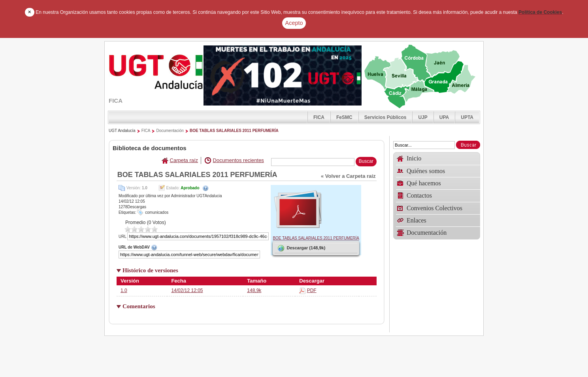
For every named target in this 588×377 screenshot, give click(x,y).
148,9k (254, 290)
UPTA (467, 117)
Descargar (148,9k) (301, 248)
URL (122, 237)
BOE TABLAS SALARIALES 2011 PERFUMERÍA (234, 131)
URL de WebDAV (194, 247)
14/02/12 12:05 (187, 290)
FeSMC (344, 117)
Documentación (170, 131)
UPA (444, 117)
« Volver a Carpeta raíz (348, 176)
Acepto (294, 23)
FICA (319, 117)
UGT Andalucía (122, 131)
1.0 (124, 290)
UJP (423, 117)
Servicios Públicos (385, 117)
